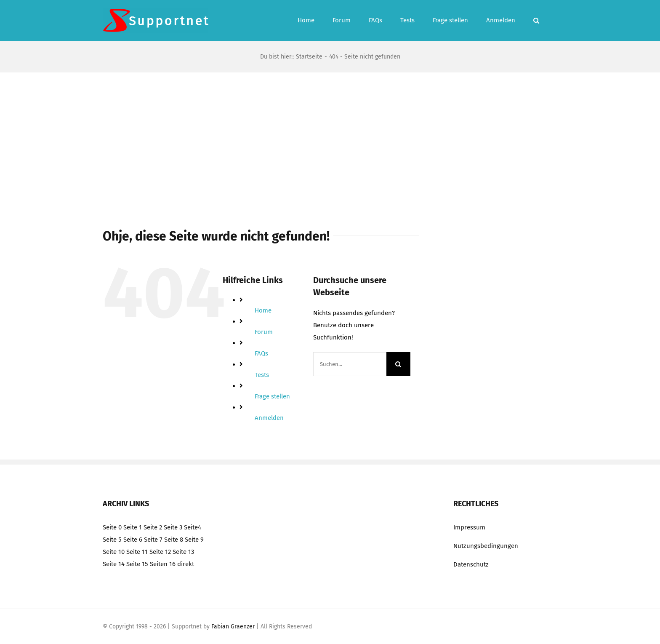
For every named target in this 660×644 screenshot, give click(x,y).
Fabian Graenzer (233, 627)
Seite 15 (137, 564)
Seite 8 (174, 540)
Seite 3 (173, 527)
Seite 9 (194, 540)
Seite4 (193, 527)
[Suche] (398, 364)
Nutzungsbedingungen (486, 546)
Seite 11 (137, 552)
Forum (264, 332)
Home (263, 310)
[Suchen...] (350, 364)
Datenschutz (471, 564)
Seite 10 (114, 552)
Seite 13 (183, 552)
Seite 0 (112, 527)
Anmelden (269, 418)
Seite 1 (133, 527)
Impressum (469, 527)
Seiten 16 (163, 564)
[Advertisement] (330, 136)
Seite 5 (112, 540)
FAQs (261, 353)
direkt (186, 564)
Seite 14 (114, 564)
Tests (262, 375)
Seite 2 (153, 527)
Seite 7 (153, 540)
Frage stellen (272, 396)
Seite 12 (160, 552)
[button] (536, 20)
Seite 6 (133, 540)
